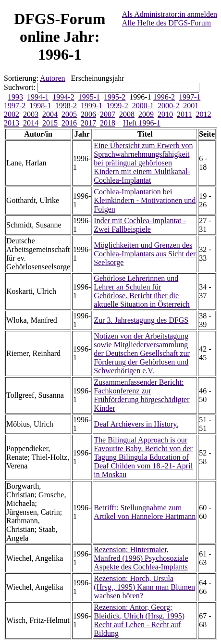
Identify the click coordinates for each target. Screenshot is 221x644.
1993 (15, 97)
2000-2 (168, 106)
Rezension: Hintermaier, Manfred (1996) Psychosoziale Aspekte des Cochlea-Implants (141, 558)
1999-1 (92, 106)
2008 (127, 114)
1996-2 (164, 97)
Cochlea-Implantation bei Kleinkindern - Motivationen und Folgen (145, 200)
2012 (203, 114)
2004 (50, 114)
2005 (69, 114)
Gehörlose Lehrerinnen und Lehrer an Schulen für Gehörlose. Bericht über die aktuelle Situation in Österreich (142, 291)
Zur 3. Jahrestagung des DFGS (141, 320)
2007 (108, 114)
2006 (88, 114)
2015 (50, 123)
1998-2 (66, 106)
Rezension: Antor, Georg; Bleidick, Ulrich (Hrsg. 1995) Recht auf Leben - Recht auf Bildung (139, 620)
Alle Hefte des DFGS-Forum (166, 23)
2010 (165, 114)
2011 (184, 114)
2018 (108, 123)
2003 (31, 114)
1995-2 (115, 97)
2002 (12, 114)
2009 (146, 114)
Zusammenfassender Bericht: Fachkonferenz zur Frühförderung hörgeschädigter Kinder (141, 395)
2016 (69, 123)
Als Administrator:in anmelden (170, 14)
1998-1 (40, 106)
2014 (31, 123)
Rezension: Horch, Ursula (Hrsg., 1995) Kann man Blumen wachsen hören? (144, 587)
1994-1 (38, 97)
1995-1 (89, 97)
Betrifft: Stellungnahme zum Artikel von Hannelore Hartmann (145, 512)
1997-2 (15, 106)
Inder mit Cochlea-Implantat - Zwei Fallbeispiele (140, 225)
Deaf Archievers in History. (136, 424)
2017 (88, 123)
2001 (191, 106)
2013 (12, 123)
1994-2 (63, 97)
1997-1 (190, 97)
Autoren (52, 78)
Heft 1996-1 (142, 123)
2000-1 (143, 106)
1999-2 (117, 106)
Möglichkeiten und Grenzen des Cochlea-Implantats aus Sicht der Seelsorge (145, 254)
